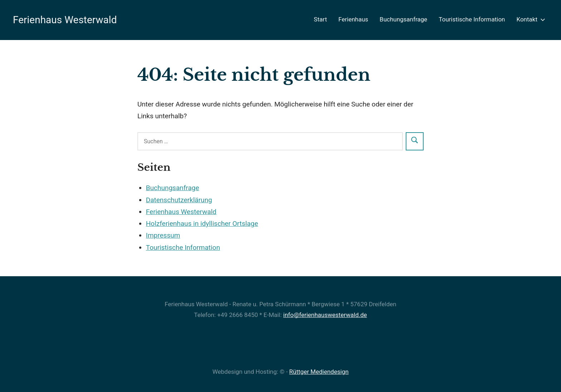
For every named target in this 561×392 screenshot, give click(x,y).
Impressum (163, 235)
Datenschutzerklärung (179, 200)
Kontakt (529, 19)
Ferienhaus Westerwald (65, 20)
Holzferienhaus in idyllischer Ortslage (202, 224)
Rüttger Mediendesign (319, 372)
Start (320, 19)
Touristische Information (472, 19)
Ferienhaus (353, 19)
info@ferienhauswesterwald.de (325, 315)
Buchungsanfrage (403, 19)
